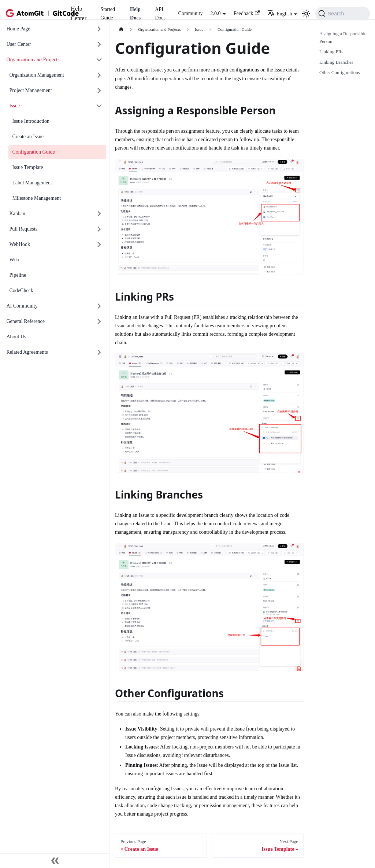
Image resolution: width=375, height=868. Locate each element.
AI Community (22, 306)
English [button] (280, 14)
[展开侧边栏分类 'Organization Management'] (99, 75)
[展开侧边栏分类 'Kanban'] (99, 214)
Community (191, 13)
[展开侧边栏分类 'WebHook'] (99, 245)
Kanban (18, 214)
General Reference (26, 321)
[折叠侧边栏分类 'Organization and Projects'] (99, 60)
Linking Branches (336, 62)
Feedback (247, 13)
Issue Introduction (31, 121)
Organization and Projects (33, 60)
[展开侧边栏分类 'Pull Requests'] (99, 229)
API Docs (160, 14)
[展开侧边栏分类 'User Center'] (99, 45)
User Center (19, 44)
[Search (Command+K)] (343, 14)
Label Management (32, 183)
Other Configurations (340, 72)
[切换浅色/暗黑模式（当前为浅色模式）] (306, 14)
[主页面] (121, 30)
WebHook (20, 244)
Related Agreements (27, 352)
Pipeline (18, 275)
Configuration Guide (34, 152)
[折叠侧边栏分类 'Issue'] (99, 106)
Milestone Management (37, 198)
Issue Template (28, 167)
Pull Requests (24, 229)
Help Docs (135, 14)
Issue (15, 106)
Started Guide (108, 14)
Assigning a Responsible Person (343, 37)
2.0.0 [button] (215, 13)
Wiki (14, 260)
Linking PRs (331, 52)
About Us (16, 337)
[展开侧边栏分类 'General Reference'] (99, 322)
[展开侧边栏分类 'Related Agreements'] (99, 352)
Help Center (79, 13)
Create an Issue (28, 137)
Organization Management (37, 75)
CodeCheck (21, 290)
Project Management (31, 90)
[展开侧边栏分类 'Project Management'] (99, 91)
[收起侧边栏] (55, 861)
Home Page (18, 29)
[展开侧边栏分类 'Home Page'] (99, 29)
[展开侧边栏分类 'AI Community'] (99, 306)
